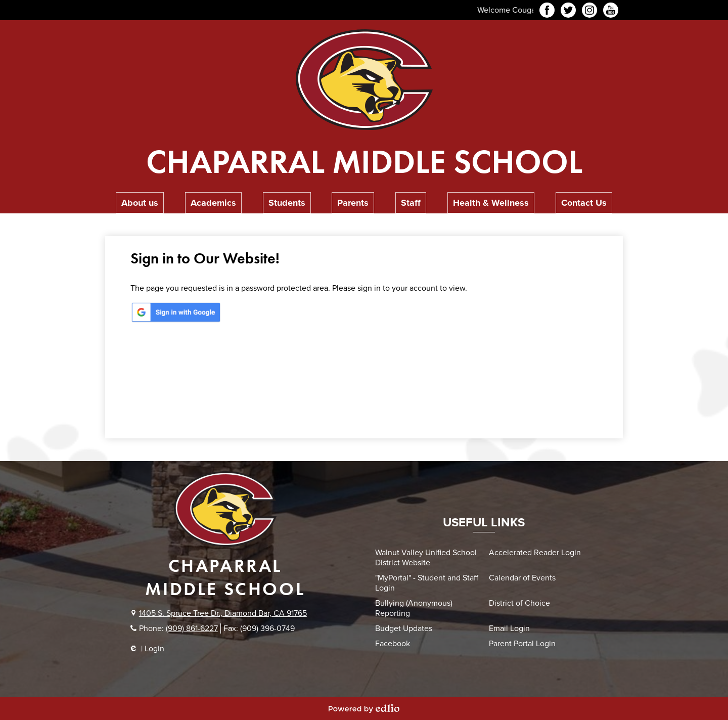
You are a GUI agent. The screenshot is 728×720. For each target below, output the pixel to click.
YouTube (611, 12)
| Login (147, 649)
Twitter (568, 12)
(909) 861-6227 (192, 628)
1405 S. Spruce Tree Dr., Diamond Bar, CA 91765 (223, 613)
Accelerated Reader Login (535, 553)
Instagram (589, 12)
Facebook (547, 12)
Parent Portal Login (522, 644)
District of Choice (519, 603)
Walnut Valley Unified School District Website (426, 558)
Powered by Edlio (364, 708)
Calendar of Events (522, 578)
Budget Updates (404, 628)
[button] (140, 203)
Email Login (509, 628)
